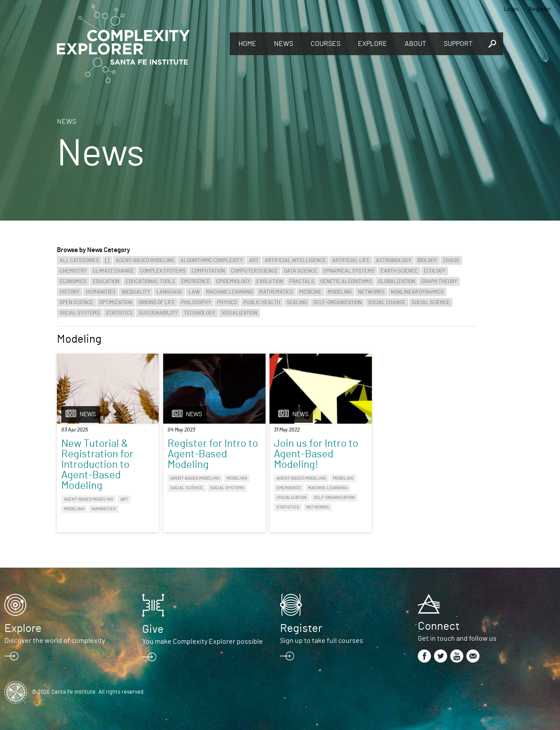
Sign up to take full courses (322, 641)
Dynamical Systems (349, 271)
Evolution (270, 281)
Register (540, 9)
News (283, 44)
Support (458, 44)
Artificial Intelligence (295, 260)
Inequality (136, 292)
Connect (439, 626)
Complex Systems (163, 271)
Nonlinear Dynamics (417, 292)
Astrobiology (394, 260)
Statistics (119, 313)
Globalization (397, 281)
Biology (427, 260)
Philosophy (196, 302)
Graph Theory (439, 281)
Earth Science (399, 271)
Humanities (101, 292)
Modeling (340, 292)
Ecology (435, 271)
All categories (79, 260)
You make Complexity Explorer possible (203, 642)
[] (107, 260)
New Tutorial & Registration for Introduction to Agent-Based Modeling (97, 465)
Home (247, 44)
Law (194, 292)
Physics (227, 302)
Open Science (76, 302)
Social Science (431, 302)
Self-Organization (338, 302)
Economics (73, 281)
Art (254, 260)
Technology (199, 313)
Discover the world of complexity (55, 641)
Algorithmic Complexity (212, 260)
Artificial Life (351, 260)
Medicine (310, 292)
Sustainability (158, 313)
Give (153, 629)
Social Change (387, 302)
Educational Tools (150, 281)
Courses (325, 44)
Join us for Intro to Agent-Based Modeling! (316, 454)
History (70, 292)
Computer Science (254, 271)
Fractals (302, 281)
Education (106, 281)
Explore (373, 44)
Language (169, 292)
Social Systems (80, 313)
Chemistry (73, 271)
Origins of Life (157, 302)
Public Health (262, 302)
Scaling (297, 302)
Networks (371, 292)
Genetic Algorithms (346, 281)
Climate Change (113, 271)
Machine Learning (229, 292)
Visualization (239, 313)
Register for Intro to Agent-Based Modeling (213, 454)
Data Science (301, 271)
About (415, 44)
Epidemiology (233, 281)
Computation (208, 271)
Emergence (196, 281)
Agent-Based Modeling (145, 260)
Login (511, 9)
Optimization (116, 302)
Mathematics (276, 292)
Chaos (451, 260)
